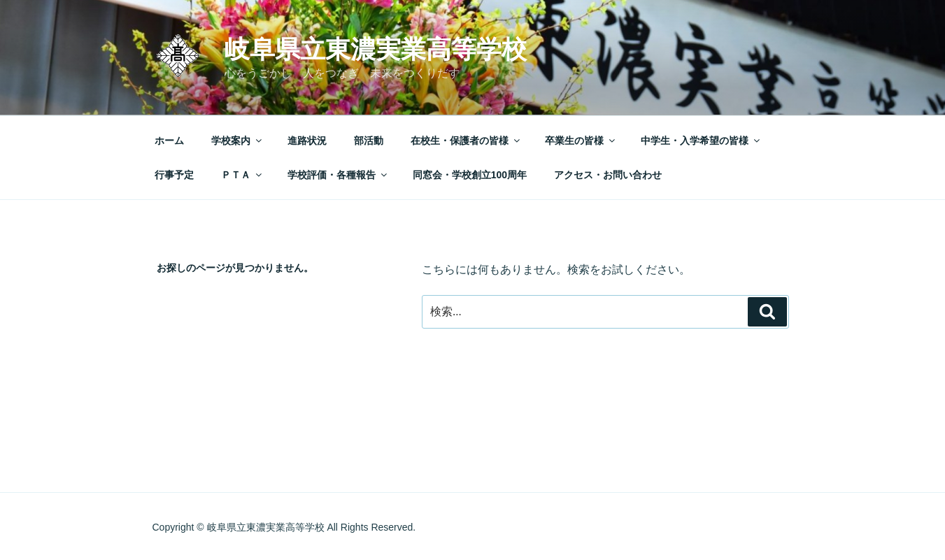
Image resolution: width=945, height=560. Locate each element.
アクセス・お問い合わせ (608, 175)
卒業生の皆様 (581, 141)
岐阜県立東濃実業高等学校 (376, 49)
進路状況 (307, 141)
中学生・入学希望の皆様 (701, 141)
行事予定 (174, 175)
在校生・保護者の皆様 (466, 141)
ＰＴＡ (242, 175)
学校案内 (237, 141)
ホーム (169, 141)
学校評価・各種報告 (338, 175)
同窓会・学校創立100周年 (470, 175)
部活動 (369, 141)
